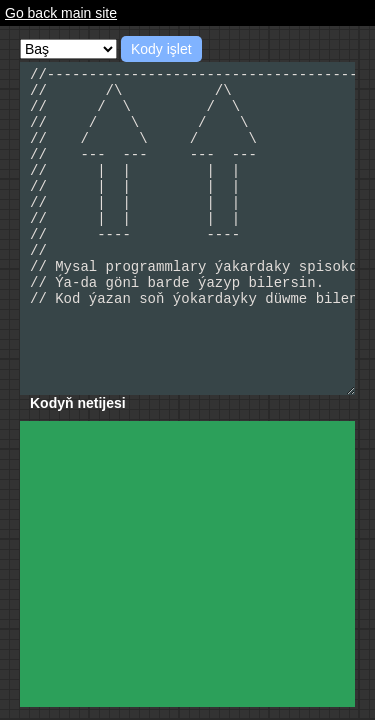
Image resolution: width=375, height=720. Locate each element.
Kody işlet (161, 49)
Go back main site (61, 13)
